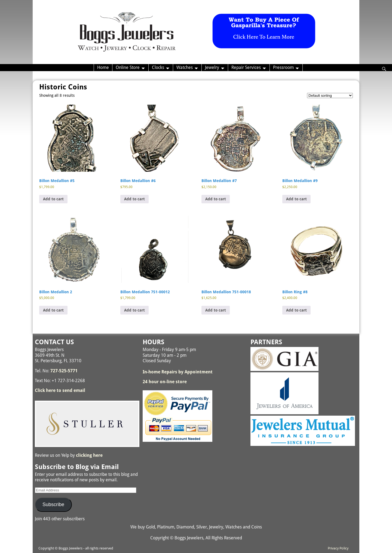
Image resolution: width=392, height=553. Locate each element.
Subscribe (53, 504)
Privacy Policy (338, 548)
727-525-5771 (64, 371)
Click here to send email (60, 390)
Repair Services (246, 67)
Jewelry (212, 67)
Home (103, 67)
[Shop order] (330, 96)
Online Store (128, 67)
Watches (185, 67)
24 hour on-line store (165, 382)
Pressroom (283, 67)
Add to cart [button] (53, 199)
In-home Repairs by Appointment (178, 372)
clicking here (89, 455)
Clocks (158, 67)
